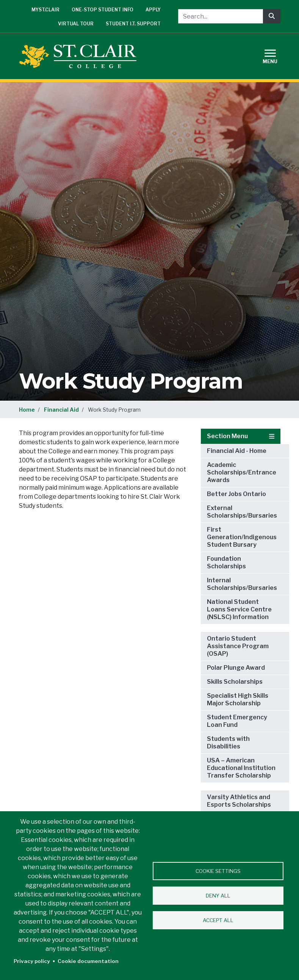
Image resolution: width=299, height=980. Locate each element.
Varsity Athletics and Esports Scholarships (239, 801)
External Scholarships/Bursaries (242, 512)
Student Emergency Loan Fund (237, 721)
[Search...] (221, 16)
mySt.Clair (45, 10)
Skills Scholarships (235, 682)
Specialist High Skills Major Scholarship (238, 699)
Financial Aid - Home (237, 451)
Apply (153, 10)
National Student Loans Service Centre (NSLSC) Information (239, 609)
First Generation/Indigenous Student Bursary (242, 537)
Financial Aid (61, 410)
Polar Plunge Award (236, 668)
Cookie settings (218, 871)
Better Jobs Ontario (236, 494)
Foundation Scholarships (226, 562)
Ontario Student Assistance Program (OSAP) (238, 646)
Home (27, 410)
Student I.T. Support (133, 24)
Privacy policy (32, 961)
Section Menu (241, 436)
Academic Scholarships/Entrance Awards (242, 472)
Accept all (218, 920)
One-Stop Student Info (103, 10)
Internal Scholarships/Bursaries (242, 584)
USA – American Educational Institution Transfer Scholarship (241, 768)
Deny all (218, 896)
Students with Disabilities (228, 743)
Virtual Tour (76, 24)
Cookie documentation (88, 961)
